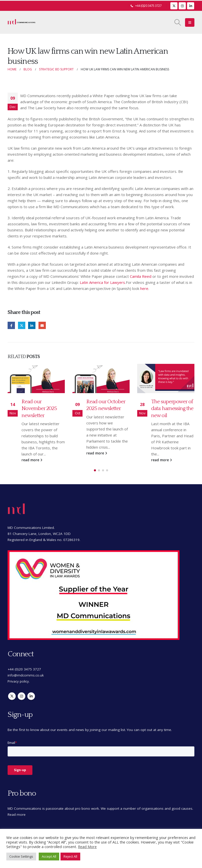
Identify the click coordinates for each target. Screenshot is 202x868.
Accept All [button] (49, 856)
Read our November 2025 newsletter (39, 409)
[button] (178, 22)
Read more (17, 815)
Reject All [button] (70, 856)
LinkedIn (32, 325)
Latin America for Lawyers (102, 282)
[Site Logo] (22, 22)
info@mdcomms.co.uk (26, 675)
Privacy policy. (19, 681)
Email (42, 325)
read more (32, 460)
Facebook (11, 325)
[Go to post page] (36, 378)
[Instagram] (182, 6)
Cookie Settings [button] (21, 856)
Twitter (22, 325)
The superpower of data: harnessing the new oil (172, 409)
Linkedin (31, 696)
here (144, 288)
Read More (87, 847)
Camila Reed (141, 276)
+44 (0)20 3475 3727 (148, 6)
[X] (174, 6)
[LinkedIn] (191, 6)
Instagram (22, 696)
